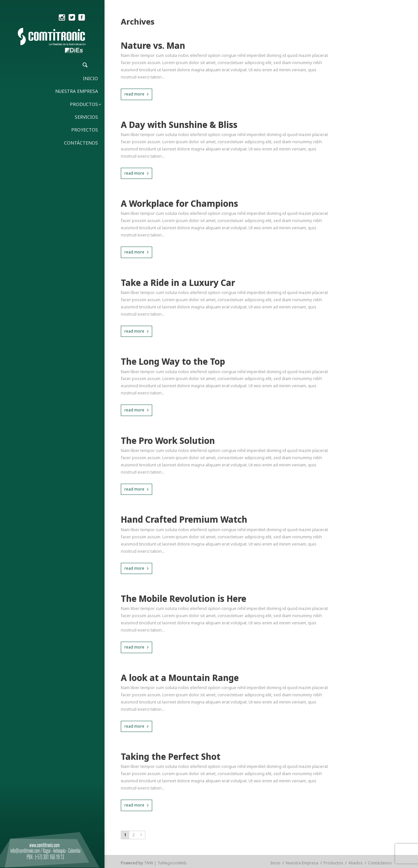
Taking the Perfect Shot (171, 757)
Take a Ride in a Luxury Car (178, 283)
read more (134, 94)
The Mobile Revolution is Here (184, 599)
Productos (333, 863)
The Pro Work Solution (168, 441)
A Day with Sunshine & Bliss (179, 125)
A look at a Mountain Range (180, 678)
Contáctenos (380, 863)
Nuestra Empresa (302, 863)
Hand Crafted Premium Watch (184, 520)
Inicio (275, 863)
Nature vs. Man (153, 46)
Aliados (356, 863)
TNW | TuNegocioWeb (165, 863)
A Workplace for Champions (179, 204)
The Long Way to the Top (173, 362)
